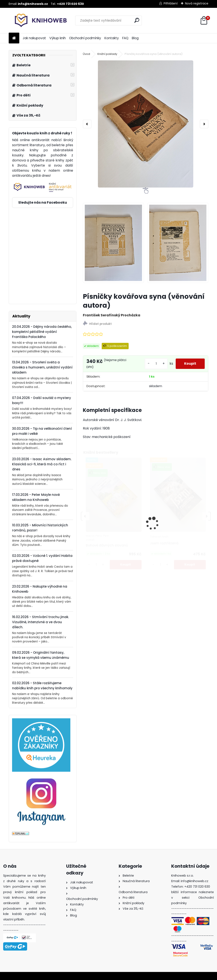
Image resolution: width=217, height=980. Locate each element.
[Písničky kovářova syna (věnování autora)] (146, 124)
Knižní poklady (107, 54)
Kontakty (112, 38)
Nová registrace (197, 3)
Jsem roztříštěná (164, 543)
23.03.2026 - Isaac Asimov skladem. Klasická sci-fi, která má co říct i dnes (42, 464)
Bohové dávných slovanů (107, 545)
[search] (137, 20)
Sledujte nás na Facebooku (43, 202)
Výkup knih (58, 38)
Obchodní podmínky (85, 38)
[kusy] (156, 364)
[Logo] (38, 21)
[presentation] (87, 124)
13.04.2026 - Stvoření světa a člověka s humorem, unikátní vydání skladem (42, 367)
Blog (135, 38)
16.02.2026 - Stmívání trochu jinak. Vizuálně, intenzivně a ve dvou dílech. (40, 622)
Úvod (86, 54)
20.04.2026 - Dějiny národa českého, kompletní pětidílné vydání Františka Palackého (42, 332)
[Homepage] (14, 38)
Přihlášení (171, 3)
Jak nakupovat (34, 38)
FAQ (125, 38)
